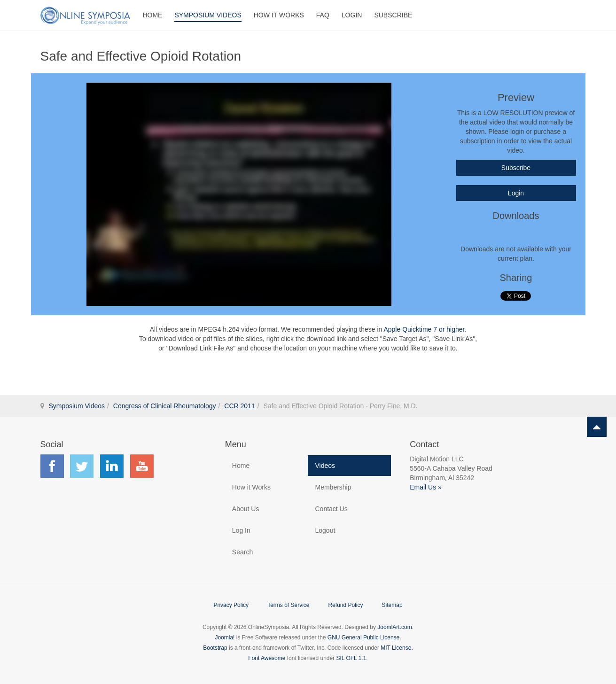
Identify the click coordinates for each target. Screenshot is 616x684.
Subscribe (393, 15)
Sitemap (392, 605)
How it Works (251, 487)
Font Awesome (267, 658)
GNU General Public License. (364, 637)
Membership (333, 487)
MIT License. (397, 648)
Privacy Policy (231, 605)
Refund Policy (345, 605)
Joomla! (225, 637)
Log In (241, 530)
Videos (325, 466)
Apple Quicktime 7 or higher (424, 329)
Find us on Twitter (82, 466)
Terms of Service (288, 605)
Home (152, 15)
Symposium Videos (208, 15)
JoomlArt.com (394, 627)
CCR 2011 (239, 406)
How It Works (279, 15)
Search (242, 552)
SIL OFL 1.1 (351, 658)
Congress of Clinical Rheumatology (165, 406)
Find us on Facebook (52, 466)
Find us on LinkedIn (112, 466)
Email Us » (426, 487)
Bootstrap (215, 648)
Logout (325, 530)
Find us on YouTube (142, 466)
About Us (246, 509)
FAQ (323, 15)
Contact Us (331, 509)
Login (352, 15)
